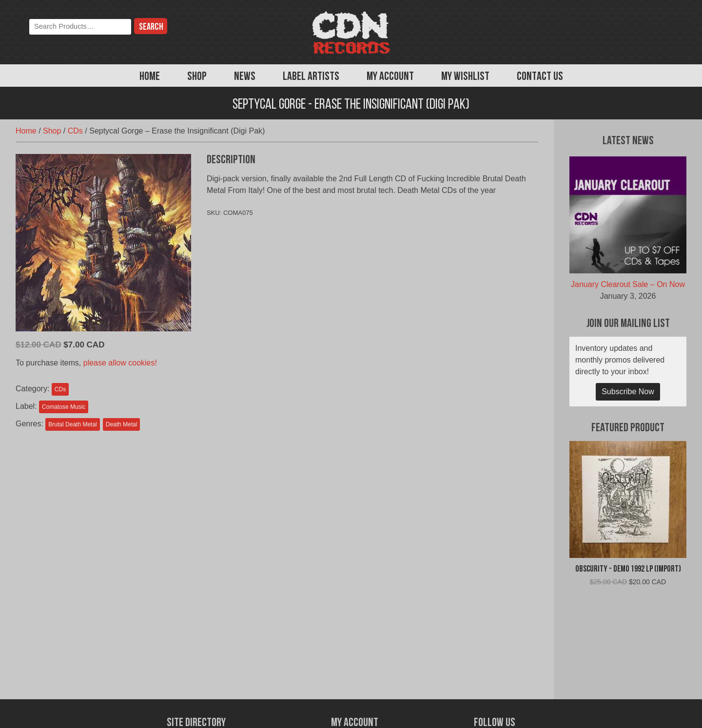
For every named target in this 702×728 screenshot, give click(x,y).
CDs (75, 131)
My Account (390, 77)
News (245, 77)
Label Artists (311, 77)
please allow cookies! (120, 363)
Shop (197, 77)
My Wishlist (465, 77)
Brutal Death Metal (72, 424)
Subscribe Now (628, 392)
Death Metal (122, 424)
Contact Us (540, 77)
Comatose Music (64, 407)
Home (150, 77)
